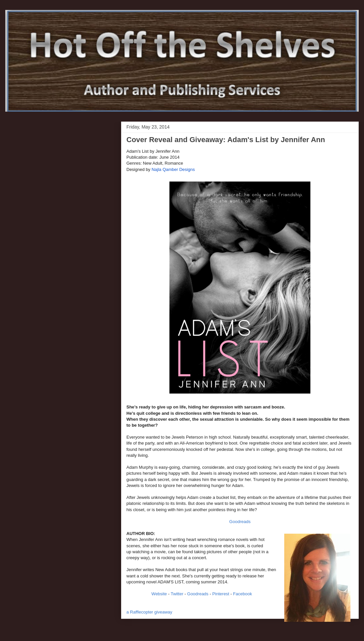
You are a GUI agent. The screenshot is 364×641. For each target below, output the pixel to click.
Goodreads (240, 522)
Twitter (177, 594)
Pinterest (221, 594)
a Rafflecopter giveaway (149, 612)
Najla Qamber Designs (173, 169)
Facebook (242, 594)
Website (159, 594)
